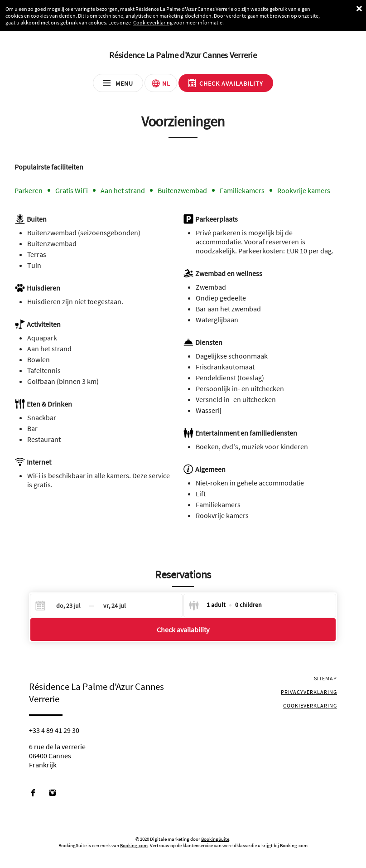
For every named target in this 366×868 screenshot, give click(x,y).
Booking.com (134, 845)
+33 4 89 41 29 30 (54, 730)
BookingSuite (215, 839)
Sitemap (325, 678)
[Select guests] (225, 606)
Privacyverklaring (309, 692)
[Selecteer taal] (161, 83)
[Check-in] (61, 606)
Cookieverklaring (153, 22)
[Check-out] (115, 606)
